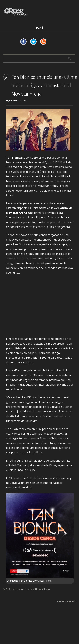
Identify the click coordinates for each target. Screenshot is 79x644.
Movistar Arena (43, 581)
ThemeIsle (71, 601)
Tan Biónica (26, 581)
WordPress (44, 589)
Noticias (23, 100)
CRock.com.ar (17, 589)
